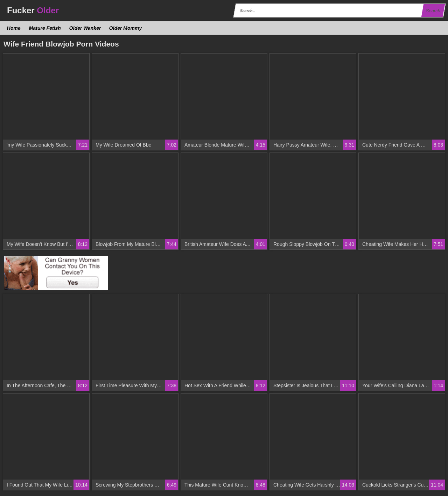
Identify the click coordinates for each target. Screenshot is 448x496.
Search (433, 11)
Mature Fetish (45, 28)
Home (14, 28)
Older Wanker (85, 28)
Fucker (33, 10)
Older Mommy (126, 28)
